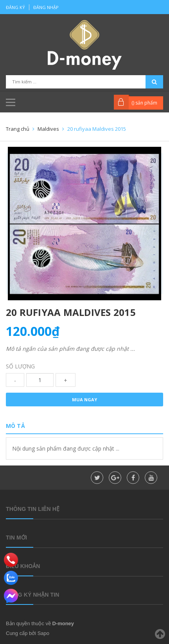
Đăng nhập (46, 7)
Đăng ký (15, 7)
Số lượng (20, 366)
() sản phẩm (144, 103)
